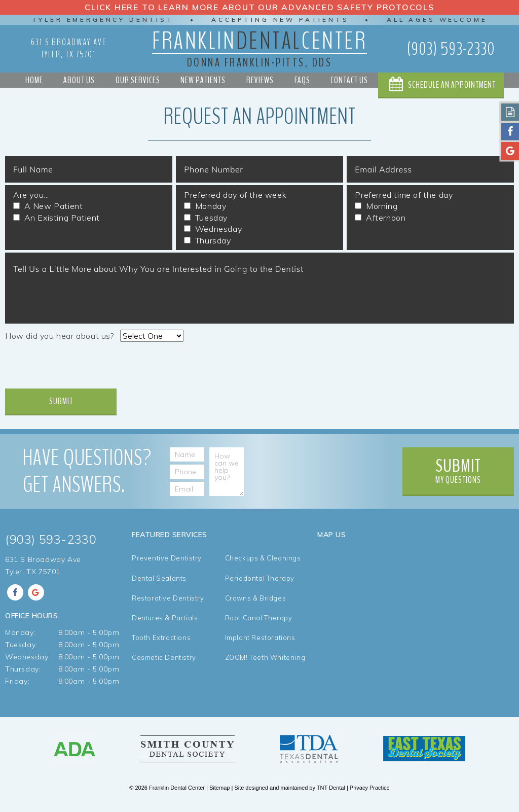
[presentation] (82, 370)
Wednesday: (28, 660)
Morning (376, 207)
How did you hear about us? (60, 337)
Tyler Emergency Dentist (101, 20)
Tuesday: (21, 648)
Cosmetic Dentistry (164, 666)
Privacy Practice (370, 792)
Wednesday (213, 230)
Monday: (20, 636)
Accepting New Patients (281, 20)
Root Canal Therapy (259, 625)
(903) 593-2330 (451, 49)
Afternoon (380, 219)
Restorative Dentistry (168, 604)
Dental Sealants (159, 583)
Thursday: (23, 672)
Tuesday (206, 219)
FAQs (302, 80)
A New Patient (48, 207)
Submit (61, 402)
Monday (205, 207)
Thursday (207, 241)
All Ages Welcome (439, 20)
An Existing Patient (57, 219)
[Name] (197, 456)
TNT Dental (331, 792)
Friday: (17, 684)
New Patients (203, 80)
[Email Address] (197, 490)
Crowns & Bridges (256, 604)
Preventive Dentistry (167, 562)
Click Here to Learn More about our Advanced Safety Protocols (260, 7)
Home (34, 80)
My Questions (458, 472)
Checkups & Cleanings (263, 562)
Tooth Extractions (161, 645)
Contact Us (349, 80)
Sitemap (219, 792)
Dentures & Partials (165, 625)
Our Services (137, 80)
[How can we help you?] (230, 473)
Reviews (259, 80)
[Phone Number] (197, 473)
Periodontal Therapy (260, 583)
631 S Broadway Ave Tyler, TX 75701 (69, 48)
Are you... (31, 196)
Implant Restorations (260, 645)
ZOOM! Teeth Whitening (265, 666)
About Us (79, 80)
